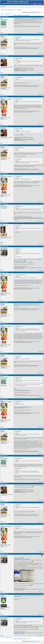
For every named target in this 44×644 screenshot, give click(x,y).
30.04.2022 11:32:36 (4, 56)
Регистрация (40, 4)
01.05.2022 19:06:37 (4, 484)
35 (6, 14)
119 (12, 14)
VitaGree (2, 596)
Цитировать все (41, 33)
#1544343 (17, 621)
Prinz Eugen (3, 58)
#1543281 (17, 60)
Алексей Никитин (4, 248)
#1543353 (17, 328)
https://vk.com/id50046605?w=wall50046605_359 (22, 390)
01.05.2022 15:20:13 (4, 354)
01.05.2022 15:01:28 (4, 324)
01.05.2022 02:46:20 (4, 204)
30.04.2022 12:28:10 (4, 145)
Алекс (2, 98)
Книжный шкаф (20, 15)
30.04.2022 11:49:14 (4, 96)
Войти (35, 5)
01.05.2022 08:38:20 (4, 223)
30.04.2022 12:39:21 (4, 174)
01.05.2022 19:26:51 (4, 502)
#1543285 (17, 161)
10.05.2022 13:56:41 (4, 554)
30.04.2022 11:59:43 (4, 126)
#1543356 (17, 358)
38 (9, 14)
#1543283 (17, 130)
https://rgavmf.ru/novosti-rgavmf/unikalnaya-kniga (22, 559)
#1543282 (17, 79)
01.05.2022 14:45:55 (4, 302)
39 (10, 14)
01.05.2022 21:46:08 (4, 524)
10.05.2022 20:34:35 (4, 594)
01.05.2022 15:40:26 (4, 375)
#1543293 (17, 227)
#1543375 (17, 506)
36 (7, 14)
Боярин (2, 225)
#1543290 (17, 178)
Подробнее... (19, 10)
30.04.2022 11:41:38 (4, 75)
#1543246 (17, 39)
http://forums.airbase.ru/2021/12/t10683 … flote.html (23, 407)
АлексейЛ (12, 10)
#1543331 (17, 250)
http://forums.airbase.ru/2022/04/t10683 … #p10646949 (23, 262)
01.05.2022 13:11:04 (4, 246)
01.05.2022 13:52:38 (4, 272)
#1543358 (17, 379)
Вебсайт (2, 242)
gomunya (2, 205)
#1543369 (17, 460)
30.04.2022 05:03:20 (4, 17)
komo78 (9, 10)
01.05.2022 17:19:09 (4, 429)
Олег (15, 10)
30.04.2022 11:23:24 (4, 35)
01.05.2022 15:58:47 (4, 399)
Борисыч (3, 36)
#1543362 (17, 433)
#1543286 (17, 149)
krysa (2, 18)
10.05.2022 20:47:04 (4, 616)
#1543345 (17, 276)
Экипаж (36, 3)
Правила (35, 4)
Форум (32, 3)
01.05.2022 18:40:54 (4, 456)
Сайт (38, 5)
